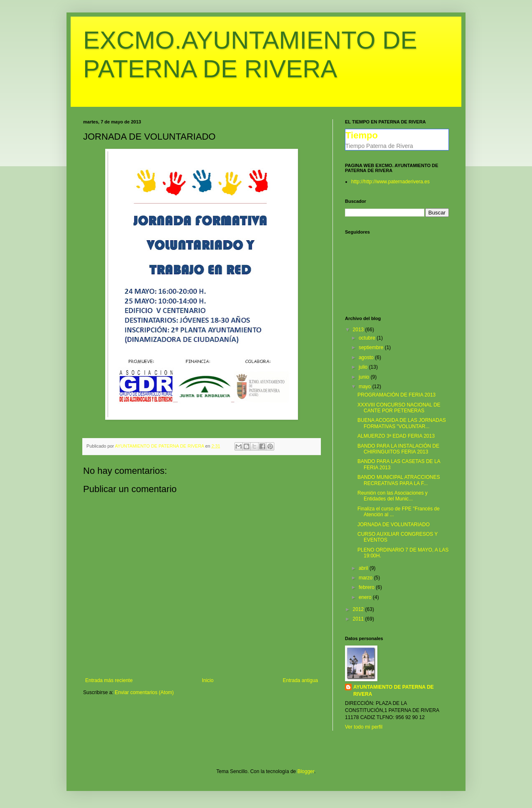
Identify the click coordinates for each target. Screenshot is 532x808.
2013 (359, 330)
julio (364, 367)
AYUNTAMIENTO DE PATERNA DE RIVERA (394, 691)
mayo (366, 387)
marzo (366, 578)
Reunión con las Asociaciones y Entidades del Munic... (393, 496)
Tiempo (362, 135)
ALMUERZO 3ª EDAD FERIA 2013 (396, 436)
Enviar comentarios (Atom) (144, 692)
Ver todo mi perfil (364, 727)
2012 (359, 609)
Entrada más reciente (109, 680)
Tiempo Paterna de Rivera (379, 146)
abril (364, 568)
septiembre (372, 347)
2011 (359, 619)
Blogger (306, 771)
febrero (367, 587)
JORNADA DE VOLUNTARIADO (394, 525)
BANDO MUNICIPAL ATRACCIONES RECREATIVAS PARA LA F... (399, 480)
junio (365, 377)
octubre (368, 338)
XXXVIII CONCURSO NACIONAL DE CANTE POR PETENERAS (399, 408)
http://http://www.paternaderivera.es (390, 182)
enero (366, 597)
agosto (367, 357)
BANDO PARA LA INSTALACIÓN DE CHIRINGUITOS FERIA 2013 (398, 449)
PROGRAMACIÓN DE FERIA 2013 (397, 395)
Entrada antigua (300, 680)
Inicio (208, 680)
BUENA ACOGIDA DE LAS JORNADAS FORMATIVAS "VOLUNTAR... (402, 423)
